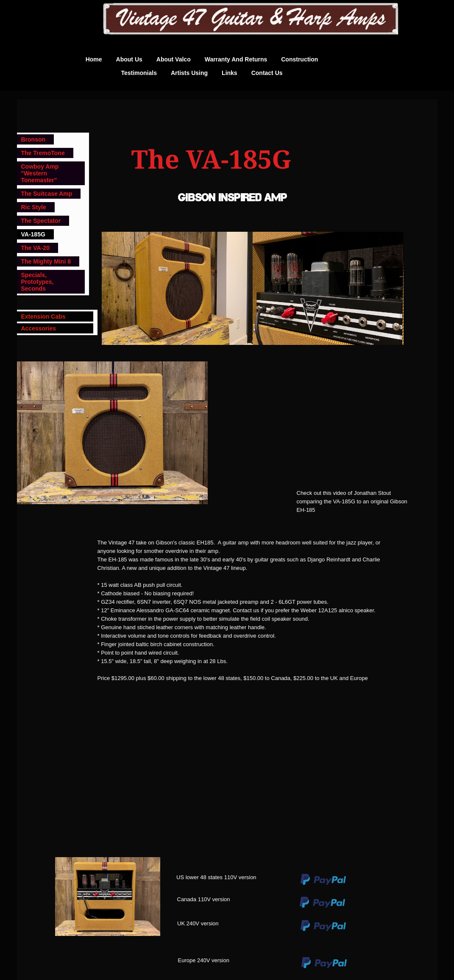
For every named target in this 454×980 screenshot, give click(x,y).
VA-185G (33, 234)
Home (94, 59)
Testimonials (139, 73)
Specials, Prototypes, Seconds (38, 282)
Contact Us (267, 73)
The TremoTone (43, 153)
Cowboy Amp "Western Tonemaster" (40, 173)
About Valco (174, 59)
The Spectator (41, 221)
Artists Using (189, 73)
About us (129, 59)
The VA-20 (35, 248)
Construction (299, 59)
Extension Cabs (43, 316)
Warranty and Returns (236, 59)
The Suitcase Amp (47, 194)
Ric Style (34, 207)
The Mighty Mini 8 (46, 261)
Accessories (39, 328)
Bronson (33, 139)
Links (230, 73)
